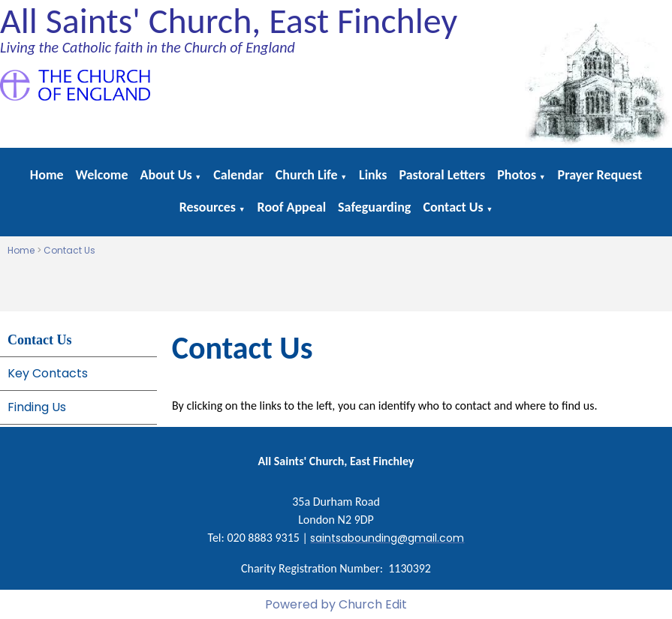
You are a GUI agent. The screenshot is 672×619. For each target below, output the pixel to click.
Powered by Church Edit (336, 604)
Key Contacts (48, 373)
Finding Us (37, 407)
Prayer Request (600, 175)
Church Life (307, 175)
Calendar (238, 175)
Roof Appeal (292, 207)
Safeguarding (374, 207)
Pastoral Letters (442, 175)
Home (47, 175)
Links (373, 175)
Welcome (102, 175)
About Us (166, 175)
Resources (208, 207)
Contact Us (453, 207)
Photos (517, 175)
